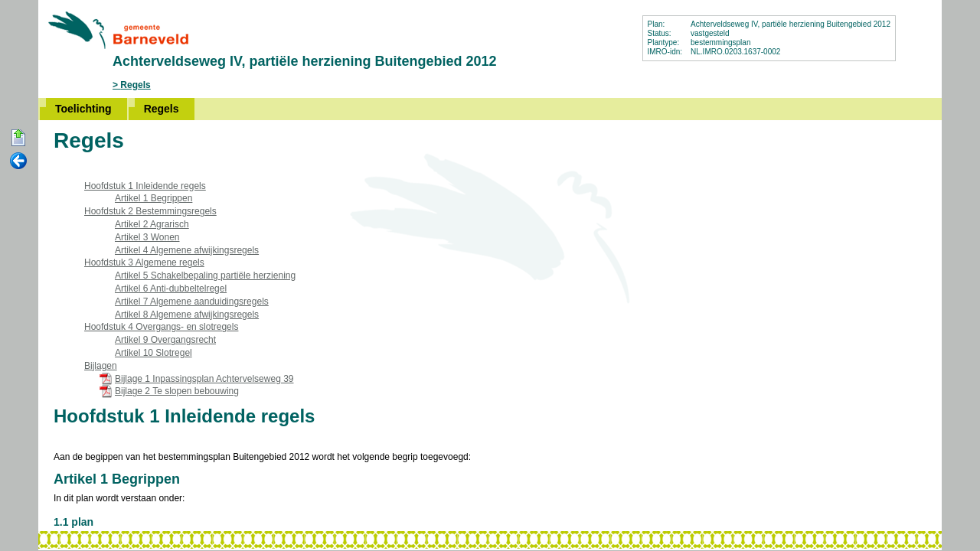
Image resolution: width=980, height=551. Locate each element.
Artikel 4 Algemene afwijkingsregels (187, 250)
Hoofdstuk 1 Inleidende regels (145, 186)
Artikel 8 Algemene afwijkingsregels (187, 315)
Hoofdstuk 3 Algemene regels (144, 262)
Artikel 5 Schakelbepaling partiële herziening (205, 275)
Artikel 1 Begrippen (154, 198)
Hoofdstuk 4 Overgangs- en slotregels (161, 327)
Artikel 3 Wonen (147, 237)
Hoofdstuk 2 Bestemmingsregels (150, 211)
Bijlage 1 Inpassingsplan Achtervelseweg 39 (204, 379)
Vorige (18, 161)
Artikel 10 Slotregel (154, 353)
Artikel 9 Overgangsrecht (165, 340)
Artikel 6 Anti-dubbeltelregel (171, 289)
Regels (135, 85)
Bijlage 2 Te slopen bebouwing (177, 391)
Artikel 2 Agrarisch (152, 224)
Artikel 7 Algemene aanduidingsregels (192, 302)
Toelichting (83, 109)
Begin (18, 139)
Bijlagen (101, 366)
